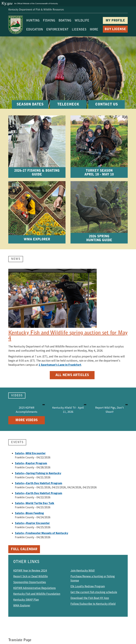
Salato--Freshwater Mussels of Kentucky (42, 533)
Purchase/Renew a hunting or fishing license (93, 578)
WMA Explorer (22, 605)
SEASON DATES (30, 105)
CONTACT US (106, 105)
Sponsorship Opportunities (30, 582)
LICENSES (79, 30)
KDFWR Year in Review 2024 (30, 570)
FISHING (49, 21)
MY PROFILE (115, 21)
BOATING (65, 21)
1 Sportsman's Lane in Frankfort (60, 365)
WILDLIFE (82, 21)
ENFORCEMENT (57, 30)
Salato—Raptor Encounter (32, 523)
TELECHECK (68, 105)
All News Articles (72, 375)
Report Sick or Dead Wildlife (31, 576)
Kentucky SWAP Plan (26, 600)
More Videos (27, 420)
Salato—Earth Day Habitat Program (39, 483)
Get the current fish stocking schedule (94, 592)
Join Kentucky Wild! (83, 570)
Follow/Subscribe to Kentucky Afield (93, 604)
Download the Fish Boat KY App (90, 598)
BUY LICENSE (115, 29)
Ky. (7, 3)
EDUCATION (35, 30)
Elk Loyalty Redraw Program (88, 586)
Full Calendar (24, 549)
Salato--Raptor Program (31, 463)
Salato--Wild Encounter (30, 453)
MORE (94, 30)
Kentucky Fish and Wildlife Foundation (37, 594)
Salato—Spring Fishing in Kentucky (38, 473)
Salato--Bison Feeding (29, 513)
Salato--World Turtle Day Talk (35, 503)
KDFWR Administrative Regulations (34, 588)
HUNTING (33, 21)
